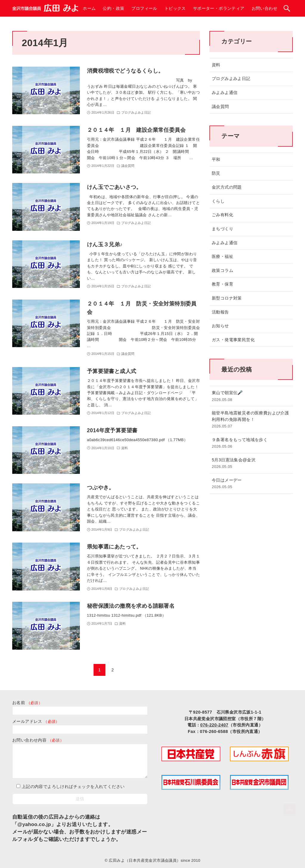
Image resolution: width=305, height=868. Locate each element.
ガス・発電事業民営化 (233, 340)
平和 (216, 159)
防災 (216, 173)
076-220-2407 (214, 725)
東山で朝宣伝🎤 (251, 396)
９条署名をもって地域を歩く (251, 443)
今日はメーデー (251, 484)
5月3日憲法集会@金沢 (251, 464)
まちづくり (222, 229)
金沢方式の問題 (227, 187)
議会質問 (220, 106)
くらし (218, 201)
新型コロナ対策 (227, 298)
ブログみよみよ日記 (231, 79)
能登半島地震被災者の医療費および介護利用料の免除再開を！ (251, 420)
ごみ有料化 (222, 215)
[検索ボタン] (287, 8)
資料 (216, 65)
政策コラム (222, 270)
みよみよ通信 (225, 93)
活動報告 (220, 312)
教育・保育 (222, 284)
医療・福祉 (222, 256)
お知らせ (220, 326)
